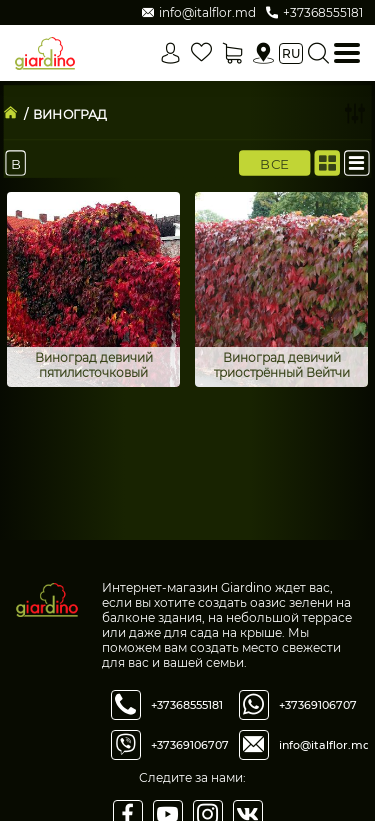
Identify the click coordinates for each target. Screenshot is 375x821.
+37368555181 (187, 705)
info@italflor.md (325, 745)
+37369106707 (190, 745)
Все (274, 163)
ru (291, 53)
